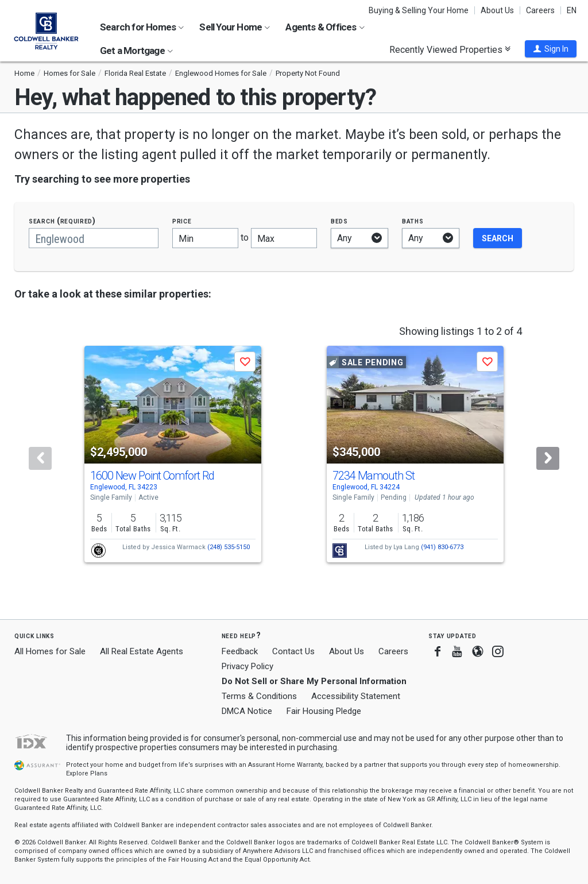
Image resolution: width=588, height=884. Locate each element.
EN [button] (572, 10)
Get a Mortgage (136, 51)
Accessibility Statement (356, 696)
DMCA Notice (247, 711)
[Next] (548, 458)
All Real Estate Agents (142, 651)
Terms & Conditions (259, 696)
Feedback (240, 652)
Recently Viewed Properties (450, 49)
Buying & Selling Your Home (419, 10)
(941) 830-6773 (442, 547)
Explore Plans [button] (87, 773)
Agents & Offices (325, 27)
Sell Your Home (235, 27)
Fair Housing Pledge (324, 711)
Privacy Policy (247, 666)
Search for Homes (142, 27)
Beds (339, 221)
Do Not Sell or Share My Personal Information (314, 681)
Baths (413, 221)
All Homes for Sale (50, 651)
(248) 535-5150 (229, 547)
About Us (497, 10)
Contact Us (293, 651)
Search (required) (62, 221)
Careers (540, 10)
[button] (551, 49)
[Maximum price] (284, 238)
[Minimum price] (205, 238)
